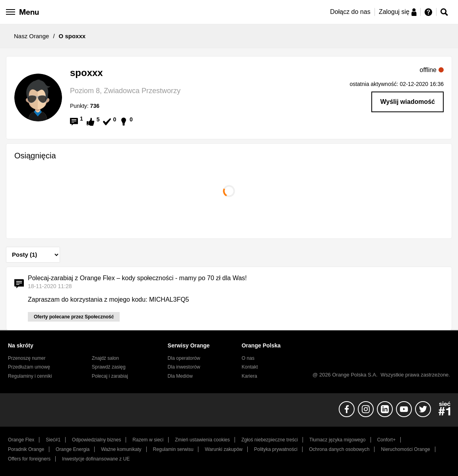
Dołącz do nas (350, 12)
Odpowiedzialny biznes (96, 440)
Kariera (249, 376)
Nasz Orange (31, 36)
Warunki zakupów (224, 449)
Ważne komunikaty (121, 449)
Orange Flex (21, 440)
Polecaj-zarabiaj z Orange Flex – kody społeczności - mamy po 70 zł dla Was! (137, 278)
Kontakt (250, 367)
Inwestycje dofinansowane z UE (96, 459)
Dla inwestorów (184, 367)
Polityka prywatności (276, 449)
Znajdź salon (105, 358)
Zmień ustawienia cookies (202, 440)
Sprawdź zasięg (109, 367)
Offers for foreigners (29, 459)
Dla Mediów (180, 376)
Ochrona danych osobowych (339, 449)
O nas (248, 358)
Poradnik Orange (26, 449)
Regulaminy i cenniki (30, 376)
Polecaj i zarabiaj (110, 376)
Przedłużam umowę (29, 367)
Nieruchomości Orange (405, 449)
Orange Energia (73, 449)
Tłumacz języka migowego (337, 440)
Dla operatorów (184, 358)
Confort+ (386, 440)
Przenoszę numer (27, 358)
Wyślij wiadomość (408, 102)
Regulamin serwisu (173, 449)
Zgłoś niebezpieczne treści (270, 440)
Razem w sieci (148, 440)
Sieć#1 (53, 440)
